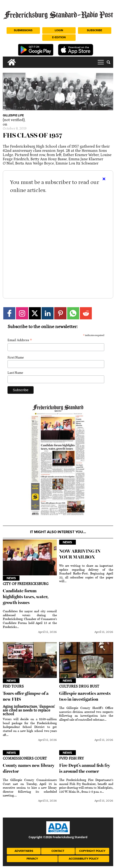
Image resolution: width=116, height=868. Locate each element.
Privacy (32, 859)
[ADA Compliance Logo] (58, 833)
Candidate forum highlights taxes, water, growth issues (26, 597)
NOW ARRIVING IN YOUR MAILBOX (80, 554)
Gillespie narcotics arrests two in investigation (85, 696)
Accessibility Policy (84, 859)
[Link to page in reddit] (86, 313)
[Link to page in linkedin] (48, 313)
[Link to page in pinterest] (60, 313)
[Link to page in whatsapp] (73, 313)
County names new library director (29, 768)
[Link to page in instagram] (22, 313)
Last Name (15, 373)
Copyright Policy (92, 851)
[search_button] (108, 62)
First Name (16, 358)
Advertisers (24, 851)
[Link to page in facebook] (9, 313)
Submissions (23, 30)
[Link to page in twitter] (35, 313)
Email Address (20, 340)
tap (101, 62)
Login (59, 30)
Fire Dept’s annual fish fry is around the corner (85, 768)
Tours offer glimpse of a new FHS (26, 696)
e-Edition (59, 37)
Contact (58, 851)
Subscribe (95, 30)
